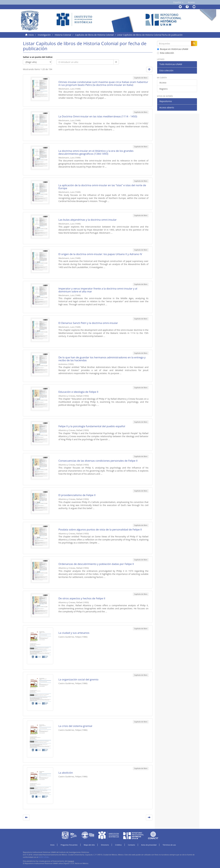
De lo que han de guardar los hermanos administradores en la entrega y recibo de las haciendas (102, 359)
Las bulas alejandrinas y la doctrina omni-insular (87, 220)
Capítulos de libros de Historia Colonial (94, 35)
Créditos (118, 845)
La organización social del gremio (78, 679)
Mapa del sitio (89, 845)
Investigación (44, 35)
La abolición (66, 773)
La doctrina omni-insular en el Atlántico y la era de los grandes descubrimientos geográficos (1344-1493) (96, 152)
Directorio (105, 845)
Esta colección (166, 53)
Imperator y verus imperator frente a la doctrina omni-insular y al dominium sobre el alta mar (98, 290)
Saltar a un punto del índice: (38, 57)
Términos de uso (169, 845)
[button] (178, 2)
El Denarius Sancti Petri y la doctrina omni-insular (88, 323)
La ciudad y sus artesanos (74, 633)
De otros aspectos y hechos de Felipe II (82, 598)
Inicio (31, 35)
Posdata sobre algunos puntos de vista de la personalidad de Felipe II (100, 529)
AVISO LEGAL (44, 857)
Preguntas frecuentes (69, 845)
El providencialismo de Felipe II (77, 495)
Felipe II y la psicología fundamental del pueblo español (92, 426)
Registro (164, 89)
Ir (116, 62)
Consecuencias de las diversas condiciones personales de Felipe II (98, 461)
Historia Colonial (63, 35)
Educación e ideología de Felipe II (78, 392)
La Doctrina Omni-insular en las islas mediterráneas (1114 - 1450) (98, 116)
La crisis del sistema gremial (75, 726)
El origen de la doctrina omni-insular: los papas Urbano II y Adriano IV (100, 254)
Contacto (131, 845)
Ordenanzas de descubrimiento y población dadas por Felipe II (96, 564)
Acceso (163, 83)
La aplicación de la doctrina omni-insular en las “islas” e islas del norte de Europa (102, 187)
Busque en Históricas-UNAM (173, 49)
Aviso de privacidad (149, 845)
